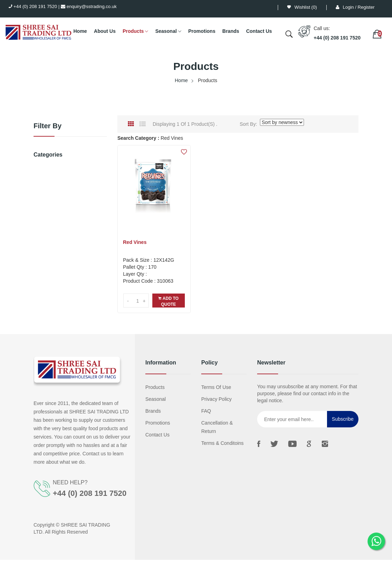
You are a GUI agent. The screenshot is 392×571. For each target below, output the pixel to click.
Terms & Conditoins (222, 443)
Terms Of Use (216, 387)
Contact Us (259, 31)
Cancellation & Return (217, 427)
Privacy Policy (216, 399)
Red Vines (135, 242)
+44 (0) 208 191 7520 (33, 6)
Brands (231, 31)
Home (80, 31)
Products (136, 31)
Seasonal (168, 31)
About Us (105, 31)
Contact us (157, 435)
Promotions (202, 31)
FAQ (206, 411)
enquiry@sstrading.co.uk (89, 6)
